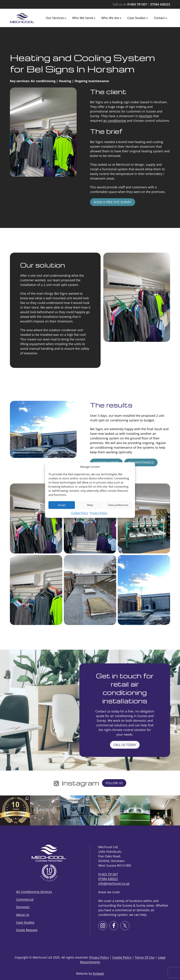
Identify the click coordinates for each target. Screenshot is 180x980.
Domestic (23, 907)
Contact (159, 18)
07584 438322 (160, 4)
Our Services (55, 18)
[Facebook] (114, 926)
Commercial (25, 899)
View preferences (118, 505)
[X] (125, 926)
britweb (98, 973)
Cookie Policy (80, 513)
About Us (23, 915)
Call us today (125, 745)
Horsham (146, 116)
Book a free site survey (113, 202)
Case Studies (136, 18)
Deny (90, 505)
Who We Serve (83, 18)
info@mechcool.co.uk (114, 883)
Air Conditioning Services (34, 892)
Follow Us (114, 783)
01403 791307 (137, 4)
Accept (62, 505)
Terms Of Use (145, 957)
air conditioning (115, 121)
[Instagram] (56, 783)
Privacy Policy (99, 513)
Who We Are (110, 18)
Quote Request (27, 930)
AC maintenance (141, 462)
